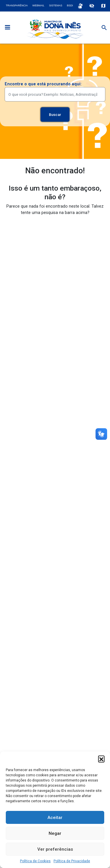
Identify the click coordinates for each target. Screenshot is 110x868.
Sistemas (56, 5)
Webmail (38, 5)
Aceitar (55, 818)
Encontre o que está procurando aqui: (43, 84)
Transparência (17, 5)
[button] (101, 759)
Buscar (55, 115)
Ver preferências (55, 849)
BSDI (70, 5)
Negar (55, 833)
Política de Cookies (35, 861)
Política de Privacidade (72, 861)
